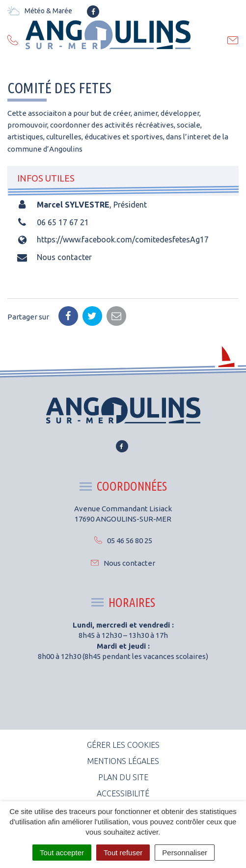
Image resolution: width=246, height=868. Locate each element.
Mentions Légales (123, 761)
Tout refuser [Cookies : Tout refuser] (123, 853)
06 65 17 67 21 (63, 222)
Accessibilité (123, 793)
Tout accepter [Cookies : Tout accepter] (62, 853)
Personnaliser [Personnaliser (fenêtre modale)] (185, 853)
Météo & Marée (40, 11)
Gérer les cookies (123, 745)
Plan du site (123, 777)
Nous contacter (64, 257)
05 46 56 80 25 (123, 540)
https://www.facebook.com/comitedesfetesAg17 (123, 239)
